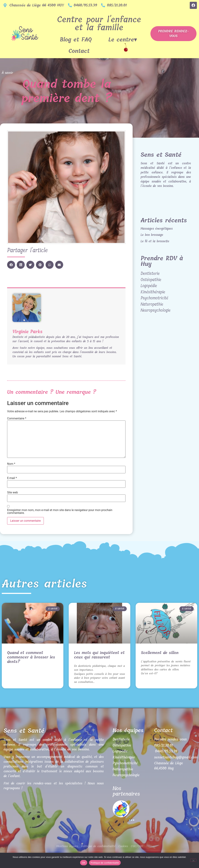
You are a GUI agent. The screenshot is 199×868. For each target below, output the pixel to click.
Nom (11, 464)
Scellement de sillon (160, 653)
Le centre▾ (123, 40)
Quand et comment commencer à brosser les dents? (31, 657)
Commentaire (17, 419)
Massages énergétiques (157, 229)
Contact (79, 51)
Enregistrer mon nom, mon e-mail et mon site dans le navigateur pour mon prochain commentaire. (60, 512)
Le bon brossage (152, 235)
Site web (13, 493)
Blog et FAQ (76, 40)
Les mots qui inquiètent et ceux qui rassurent (99, 655)
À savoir (7, 73)
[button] (11, 265)
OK (84, 863)
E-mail (12, 478)
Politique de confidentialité (105, 863)
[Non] (193, 860)
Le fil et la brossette (155, 241)
